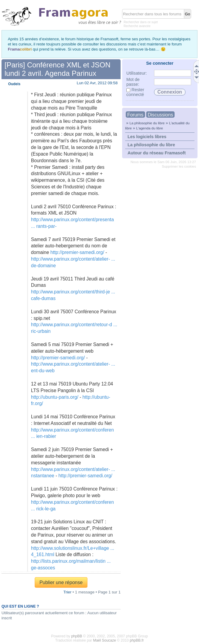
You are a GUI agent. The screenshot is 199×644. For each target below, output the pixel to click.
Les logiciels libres (147, 137)
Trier (67, 592)
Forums (135, 115)
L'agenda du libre (149, 128)
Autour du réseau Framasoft (157, 153)
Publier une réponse (61, 582)
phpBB (77, 636)
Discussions (160, 115)
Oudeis (14, 84)
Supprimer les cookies (179, 166)
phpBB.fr (137, 640)
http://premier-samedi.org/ (77, 252)
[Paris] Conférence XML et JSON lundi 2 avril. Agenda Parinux (57, 69)
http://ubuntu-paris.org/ (55, 397)
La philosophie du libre (147, 123)
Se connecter (160, 63)
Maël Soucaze (105, 640)
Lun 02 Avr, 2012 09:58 (97, 83)
